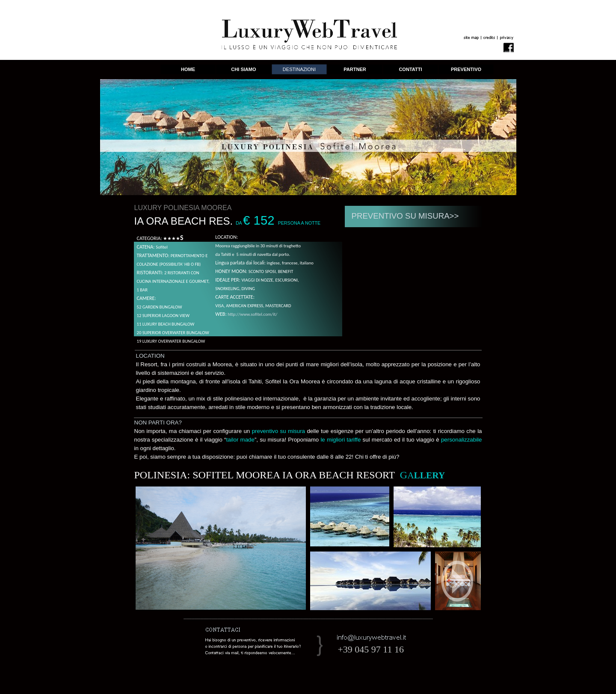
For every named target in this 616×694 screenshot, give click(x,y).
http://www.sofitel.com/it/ (252, 314)
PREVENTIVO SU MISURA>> (405, 216)
